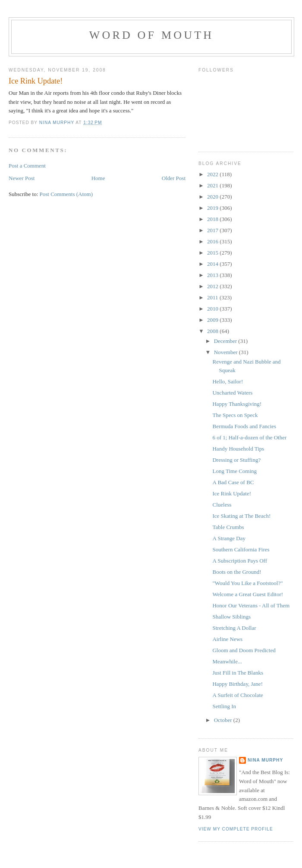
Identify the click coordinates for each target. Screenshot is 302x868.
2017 (213, 230)
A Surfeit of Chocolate (238, 695)
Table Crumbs (228, 527)
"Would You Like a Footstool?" (247, 583)
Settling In (224, 706)
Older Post (174, 178)
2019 (213, 208)
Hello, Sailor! (228, 381)
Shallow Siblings (231, 617)
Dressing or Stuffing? (236, 460)
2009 (213, 320)
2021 (213, 185)
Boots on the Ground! (237, 572)
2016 (213, 241)
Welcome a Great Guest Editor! (248, 594)
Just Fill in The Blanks (238, 673)
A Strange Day (229, 538)
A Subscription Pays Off (240, 561)
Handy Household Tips (238, 449)
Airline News (227, 639)
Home (98, 178)
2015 (213, 253)
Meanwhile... (227, 661)
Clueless (222, 505)
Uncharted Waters (232, 393)
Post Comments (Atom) (66, 194)
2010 (213, 309)
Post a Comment (27, 166)
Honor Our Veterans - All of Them (251, 605)
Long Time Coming (234, 471)
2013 (213, 275)
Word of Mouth (152, 35)
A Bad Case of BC (233, 482)
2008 (213, 331)
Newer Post (22, 178)
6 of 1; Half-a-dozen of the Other (249, 437)
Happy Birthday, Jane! (238, 684)
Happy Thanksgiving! (237, 404)
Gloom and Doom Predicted (244, 650)
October (224, 720)
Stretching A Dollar (234, 628)
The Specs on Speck (235, 415)
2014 (213, 264)
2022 (213, 174)
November (226, 352)
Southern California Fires (241, 549)
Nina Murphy (265, 760)
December (226, 341)
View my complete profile (236, 829)
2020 (213, 197)
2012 (213, 286)
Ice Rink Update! (232, 493)
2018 (213, 219)
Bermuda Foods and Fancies (244, 426)
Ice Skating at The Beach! (241, 516)
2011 (213, 297)
